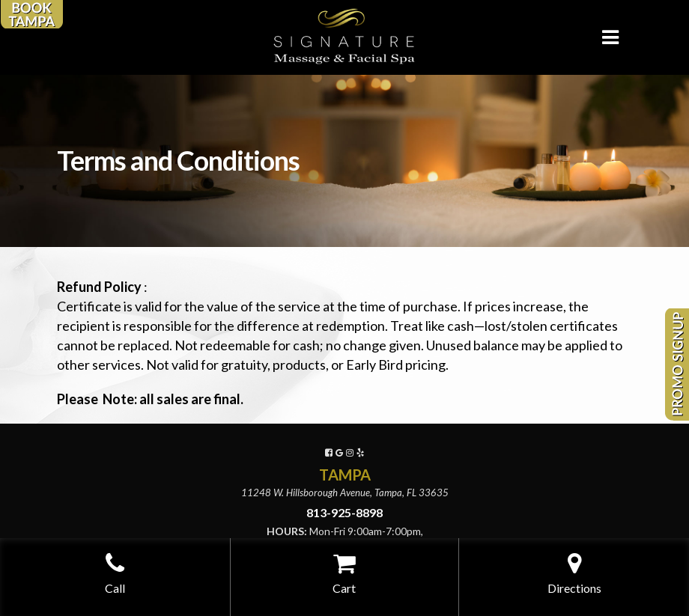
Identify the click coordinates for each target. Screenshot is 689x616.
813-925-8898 (344, 512)
